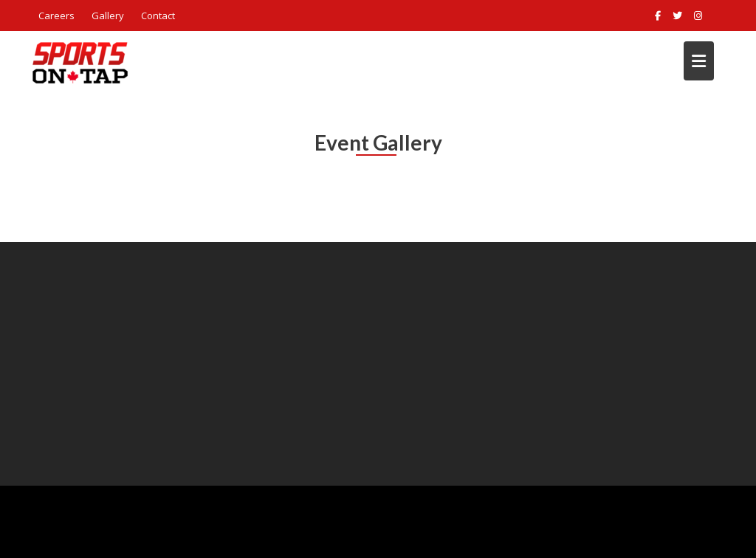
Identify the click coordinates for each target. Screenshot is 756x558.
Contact (158, 15)
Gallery (108, 15)
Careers (56, 15)
